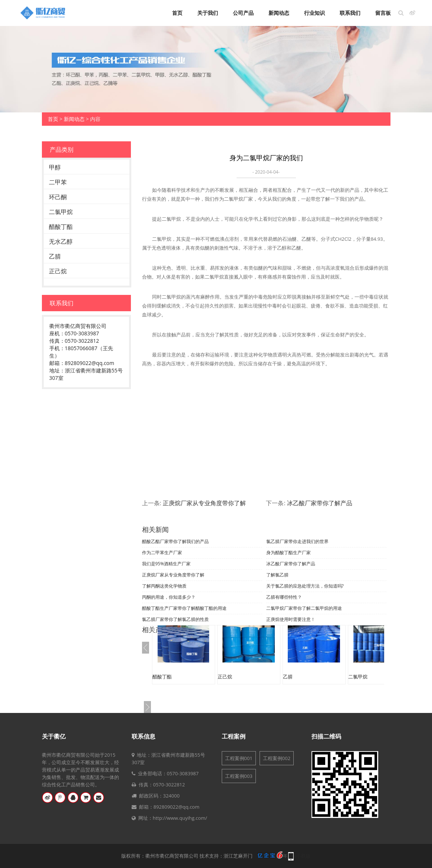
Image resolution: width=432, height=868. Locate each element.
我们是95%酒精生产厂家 (166, 564)
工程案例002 (277, 758)
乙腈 (55, 256)
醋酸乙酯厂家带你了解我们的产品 (175, 541)
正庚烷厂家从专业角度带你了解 (204, 503)
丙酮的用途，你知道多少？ (169, 597)
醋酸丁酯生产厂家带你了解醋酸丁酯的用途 (184, 608)
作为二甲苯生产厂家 (162, 553)
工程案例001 (239, 758)
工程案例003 (239, 776)
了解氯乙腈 (277, 575)
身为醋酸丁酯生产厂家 (288, 553)
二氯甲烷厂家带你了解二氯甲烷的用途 (304, 608)
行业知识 (314, 13)
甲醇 (55, 167)
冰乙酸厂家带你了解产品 (320, 503)
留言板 (383, 13)
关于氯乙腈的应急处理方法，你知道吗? (305, 586)
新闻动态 (279, 13)
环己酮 (58, 197)
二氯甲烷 (61, 212)
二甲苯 (58, 182)
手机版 (304, 856)
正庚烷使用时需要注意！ (291, 619)
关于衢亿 (54, 736)
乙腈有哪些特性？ (284, 597)
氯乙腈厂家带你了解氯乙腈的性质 (175, 619)
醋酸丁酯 (61, 227)
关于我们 (208, 13)
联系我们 (350, 13)
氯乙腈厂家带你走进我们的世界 (297, 541)
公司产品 (243, 13)
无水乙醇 (61, 241)
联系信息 (144, 736)
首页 (177, 13)
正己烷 (58, 271)
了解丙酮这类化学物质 (164, 586)
